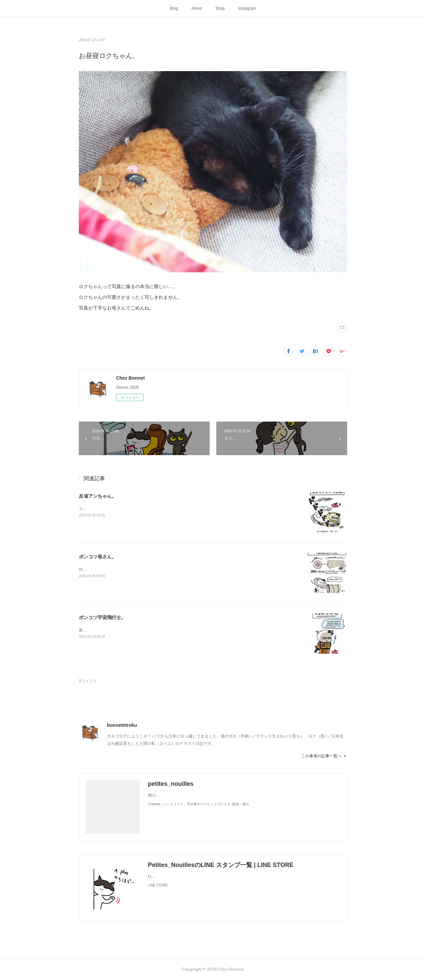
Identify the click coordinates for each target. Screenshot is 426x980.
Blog (174, 8)
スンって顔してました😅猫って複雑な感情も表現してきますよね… (140, 509)
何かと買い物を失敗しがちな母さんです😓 (118, 569)
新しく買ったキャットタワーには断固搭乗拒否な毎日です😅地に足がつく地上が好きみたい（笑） (168, 630)
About (197, 8)
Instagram (247, 8)
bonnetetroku (122, 725)
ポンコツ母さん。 (98, 557)
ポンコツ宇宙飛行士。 (102, 617)
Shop (220, 8)
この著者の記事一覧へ (324, 756)
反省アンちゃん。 (98, 496)
